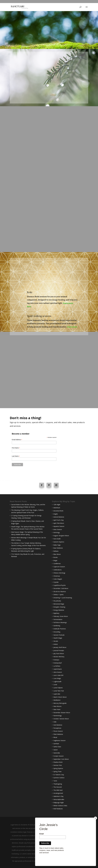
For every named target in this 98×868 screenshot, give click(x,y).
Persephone (57, 728)
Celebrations (57, 570)
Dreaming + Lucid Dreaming (63, 598)
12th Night (57, 505)
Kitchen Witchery (59, 657)
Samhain (56, 744)
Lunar (55, 685)
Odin (55, 722)
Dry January (57, 601)
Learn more (72, 327)
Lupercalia (57, 694)
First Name (16, 448)
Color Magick (58, 579)
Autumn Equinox (59, 542)
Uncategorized (58, 793)
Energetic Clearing (59, 607)
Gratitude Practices (60, 629)
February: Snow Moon (61, 616)
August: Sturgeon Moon (61, 536)
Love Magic (57, 678)
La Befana (57, 666)
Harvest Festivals (59, 635)
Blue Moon (57, 554)
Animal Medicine (59, 517)
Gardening (57, 626)
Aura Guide (57, 539)
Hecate (56, 641)
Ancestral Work (58, 511)
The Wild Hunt (58, 790)
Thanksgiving (58, 784)
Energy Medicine (59, 610)
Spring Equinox (58, 768)
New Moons (57, 706)
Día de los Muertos (60, 592)
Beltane (56, 551)
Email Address (17, 440)
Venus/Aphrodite (59, 799)
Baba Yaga (57, 545)
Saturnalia (57, 753)
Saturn (56, 750)
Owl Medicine (58, 725)
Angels (56, 514)
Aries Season (58, 529)
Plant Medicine (58, 734)
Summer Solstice (59, 778)
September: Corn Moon (61, 759)
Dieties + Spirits (58, 595)
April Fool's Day (58, 520)
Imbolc (56, 644)
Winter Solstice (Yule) (60, 806)
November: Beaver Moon (62, 713)
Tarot (55, 781)
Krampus (56, 660)
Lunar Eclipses (58, 688)
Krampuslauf (58, 663)
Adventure (57, 508)
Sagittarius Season (59, 740)
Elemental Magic (59, 604)
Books (56, 557)
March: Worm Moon (60, 697)
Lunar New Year (59, 691)
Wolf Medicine (58, 809)
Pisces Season (58, 731)
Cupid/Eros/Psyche (59, 585)
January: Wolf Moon (60, 647)
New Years (57, 709)
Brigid (55, 560)
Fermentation (58, 619)
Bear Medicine (58, 548)
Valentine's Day (58, 796)
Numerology (57, 716)
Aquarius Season (59, 526)
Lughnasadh (57, 682)
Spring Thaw (57, 772)
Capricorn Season (59, 567)
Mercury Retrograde (60, 703)
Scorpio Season (58, 756)
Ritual (55, 737)
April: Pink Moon (59, 523)
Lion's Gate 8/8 (58, 675)
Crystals (56, 582)
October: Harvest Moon (61, 719)
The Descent (58, 787)
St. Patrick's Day (59, 775)
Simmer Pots (58, 765)
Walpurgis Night (59, 803)
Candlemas (57, 563)
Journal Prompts (59, 650)
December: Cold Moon (61, 588)
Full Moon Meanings (60, 622)
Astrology (57, 532)
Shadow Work (58, 762)
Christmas (57, 576)
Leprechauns (58, 669)
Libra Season (58, 672)
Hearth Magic (58, 638)
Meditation (57, 700)
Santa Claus (57, 747)
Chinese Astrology (59, 573)
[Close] (95, 828)
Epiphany (56, 613)
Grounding (57, 632)
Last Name (16, 456)
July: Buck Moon (59, 653)
